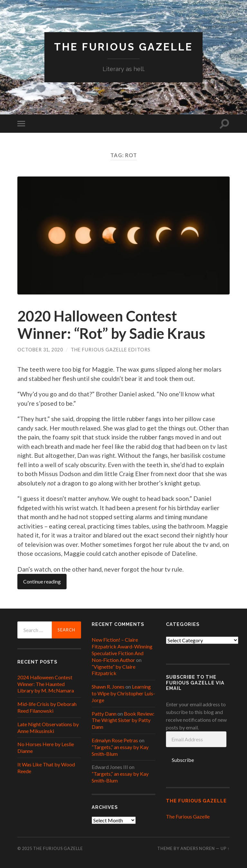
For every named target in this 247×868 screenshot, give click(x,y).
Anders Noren (198, 848)
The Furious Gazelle (123, 47)
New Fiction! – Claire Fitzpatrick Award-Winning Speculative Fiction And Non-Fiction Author (122, 650)
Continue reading (42, 581)
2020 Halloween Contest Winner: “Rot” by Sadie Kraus (111, 325)
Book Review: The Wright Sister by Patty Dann (123, 720)
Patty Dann (104, 714)
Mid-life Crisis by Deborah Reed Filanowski (47, 707)
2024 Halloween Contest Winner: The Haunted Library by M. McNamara (46, 684)
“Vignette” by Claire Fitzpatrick (114, 670)
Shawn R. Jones (108, 687)
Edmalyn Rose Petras (115, 740)
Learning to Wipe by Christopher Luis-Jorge (123, 693)
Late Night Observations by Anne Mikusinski (48, 728)
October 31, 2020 (40, 350)
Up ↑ (225, 848)
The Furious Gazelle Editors (111, 350)
